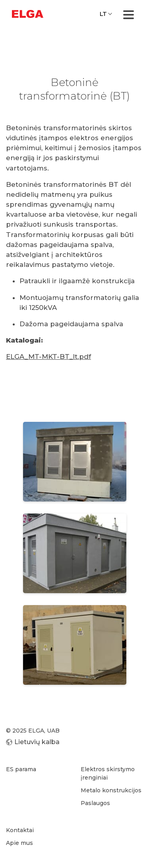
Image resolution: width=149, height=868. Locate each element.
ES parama (21, 769)
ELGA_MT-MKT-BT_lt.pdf (48, 357)
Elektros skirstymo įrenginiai (108, 773)
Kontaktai (20, 830)
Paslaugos (95, 803)
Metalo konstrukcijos (111, 790)
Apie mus (19, 843)
